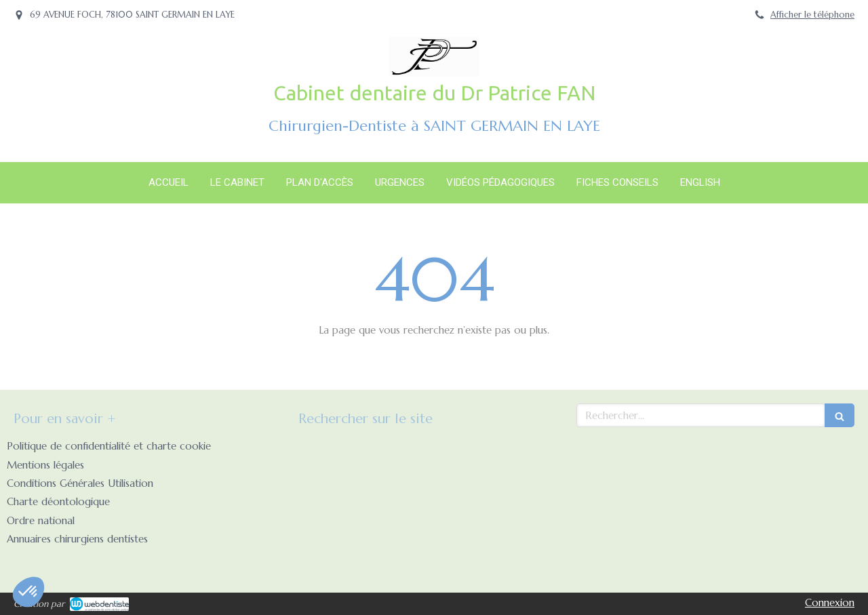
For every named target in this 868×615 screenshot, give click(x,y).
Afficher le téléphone (812, 15)
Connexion (830, 602)
